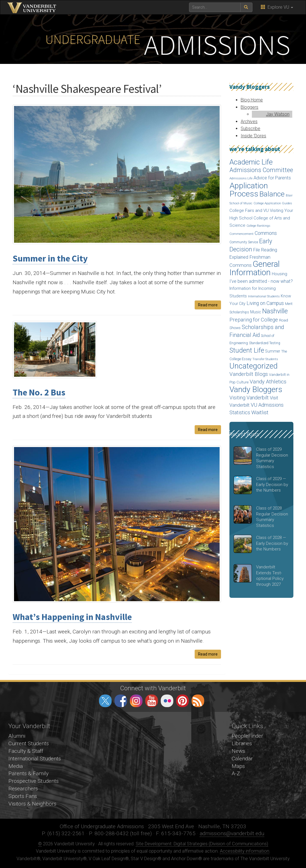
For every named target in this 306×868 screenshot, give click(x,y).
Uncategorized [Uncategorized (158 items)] (254, 366)
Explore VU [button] (277, 7)
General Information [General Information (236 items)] (255, 268)
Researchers (23, 789)
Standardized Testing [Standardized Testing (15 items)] (265, 343)
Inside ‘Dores (253, 136)
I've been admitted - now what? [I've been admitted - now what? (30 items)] (261, 281)
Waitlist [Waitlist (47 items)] (260, 412)
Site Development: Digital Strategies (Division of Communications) (202, 844)
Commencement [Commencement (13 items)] (241, 234)
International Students (35, 759)
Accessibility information (245, 851)
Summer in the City (50, 258)
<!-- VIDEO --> (153, 759)
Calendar (242, 759)
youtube (152, 701)
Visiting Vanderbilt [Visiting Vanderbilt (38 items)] (249, 398)
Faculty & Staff (26, 751)
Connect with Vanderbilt (153, 688)
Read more (208, 305)
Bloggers (249, 107)
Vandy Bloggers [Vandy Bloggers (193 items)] (256, 389)
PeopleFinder (247, 736)
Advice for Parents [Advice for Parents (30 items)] (272, 178)
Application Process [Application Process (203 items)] (249, 190)
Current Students (29, 743)
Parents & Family (28, 773)
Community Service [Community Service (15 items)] (244, 242)
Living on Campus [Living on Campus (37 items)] (265, 303)
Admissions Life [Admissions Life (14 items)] (241, 178)
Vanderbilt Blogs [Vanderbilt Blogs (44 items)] (249, 374)
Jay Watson (278, 114)
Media (16, 766)
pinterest (182, 701)
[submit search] (246, 7)
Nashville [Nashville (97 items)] (275, 311)
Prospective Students (34, 781)
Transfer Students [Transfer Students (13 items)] (265, 359)
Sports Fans (23, 796)
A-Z (236, 773)
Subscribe (250, 129)
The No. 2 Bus (39, 392)
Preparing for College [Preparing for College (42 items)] (254, 320)
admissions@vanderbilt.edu (232, 833)
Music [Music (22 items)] (256, 312)
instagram (136, 701)
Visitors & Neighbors (32, 804)
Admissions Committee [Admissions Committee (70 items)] (261, 170)
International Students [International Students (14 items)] (264, 296)
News (238, 751)
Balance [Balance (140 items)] (272, 194)
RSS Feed (198, 701)
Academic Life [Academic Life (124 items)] (251, 162)
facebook (121, 701)
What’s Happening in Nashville (72, 617)
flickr (167, 701)
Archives (249, 121)
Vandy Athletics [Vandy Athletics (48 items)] (268, 382)
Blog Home (252, 100)
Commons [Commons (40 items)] (266, 233)
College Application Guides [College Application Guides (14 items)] (273, 203)
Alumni (17, 736)
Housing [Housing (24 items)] (279, 274)
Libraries (242, 743)
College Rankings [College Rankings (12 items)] (258, 226)
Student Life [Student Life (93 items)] (247, 350)
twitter (105, 701)
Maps (238, 766)
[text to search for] (215, 7)
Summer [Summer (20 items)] (273, 351)
